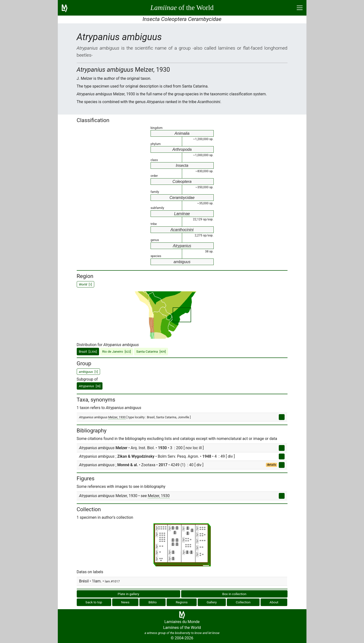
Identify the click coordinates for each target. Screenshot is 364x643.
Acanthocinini (182, 230)
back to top (94, 602)
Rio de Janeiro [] (117, 351)
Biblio (152, 602)
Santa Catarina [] (151, 351)
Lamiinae (182, 214)
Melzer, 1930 (117, 417)
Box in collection (234, 594)
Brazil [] (88, 351)
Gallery (212, 602)
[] (90, 386)
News (125, 602)
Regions (182, 602)
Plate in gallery (129, 594)
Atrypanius (182, 246)
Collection (243, 602)
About (274, 602)
